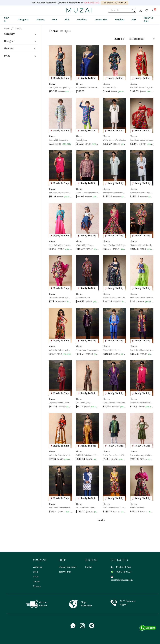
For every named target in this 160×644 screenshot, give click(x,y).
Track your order (68, 567)
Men (55, 19)
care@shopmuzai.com (121, 578)
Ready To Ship (148, 19)
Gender (9, 48)
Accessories (101, 19)
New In (6, 19)
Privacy (37, 586)
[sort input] (140, 39)
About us (38, 567)
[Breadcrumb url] (7, 28)
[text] (122, 10)
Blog (36, 572)
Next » (101, 520)
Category (9, 34)
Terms (37, 581)
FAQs (36, 577)
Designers (23, 19)
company (40, 560)
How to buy (65, 572)
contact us (119, 560)
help (62, 560)
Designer (9, 41)
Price (7, 56)
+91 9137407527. (92, 3)
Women (40, 19)
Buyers (89, 567)
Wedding (120, 19)
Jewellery (82, 19)
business (91, 560)
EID (134, 19)
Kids (67, 19)
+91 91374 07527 (121, 567)
